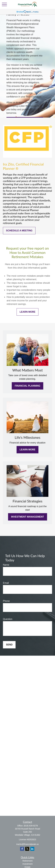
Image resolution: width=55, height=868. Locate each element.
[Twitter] (27, 849)
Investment (27, 864)
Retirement (27, 861)
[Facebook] (22, 849)
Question (8, 619)
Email (6, 583)
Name (6, 565)
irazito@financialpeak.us (28, 844)
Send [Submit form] (9, 645)
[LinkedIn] (32, 849)
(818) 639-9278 (31, 826)
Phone (6, 601)
